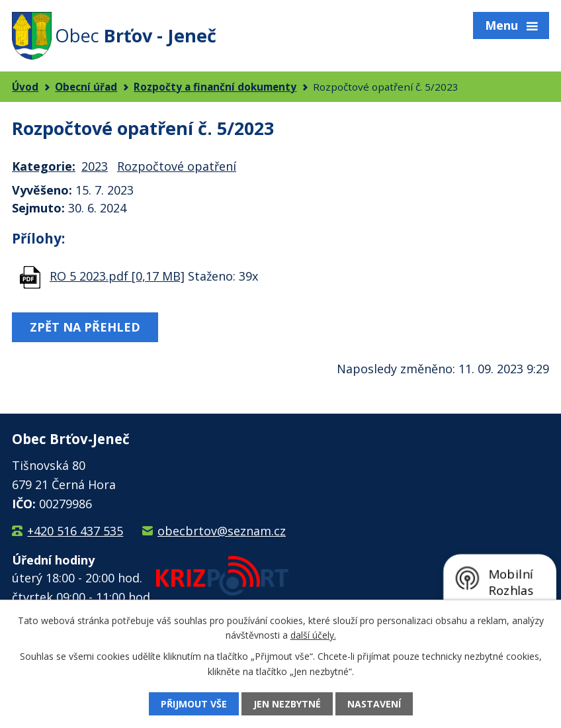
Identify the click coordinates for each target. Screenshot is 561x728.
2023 (95, 166)
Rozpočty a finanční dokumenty (215, 87)
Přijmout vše (194, 704)
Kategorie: (44, 166)
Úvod (25, 87)
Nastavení (374, 704)
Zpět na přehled (85, 327)
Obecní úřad (86, 87)
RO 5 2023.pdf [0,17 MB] (117, 276)
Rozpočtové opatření (177, 166)
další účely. (313, 635)
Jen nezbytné (287, 704)
